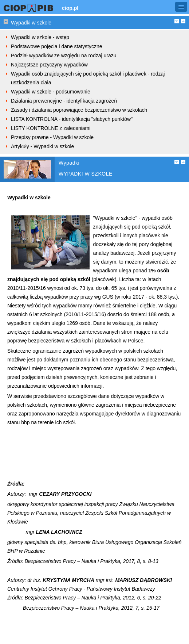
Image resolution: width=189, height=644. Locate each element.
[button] (181, 7)
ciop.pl (70, 8)
